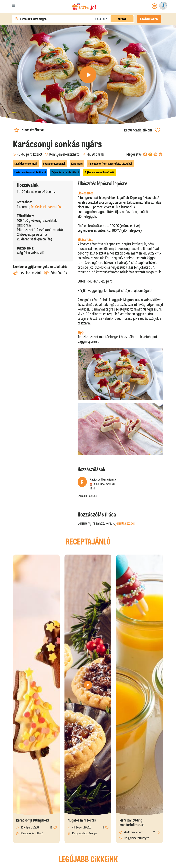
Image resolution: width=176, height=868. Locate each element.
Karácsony (77, 164)
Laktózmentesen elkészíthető (30, 172)
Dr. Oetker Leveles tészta (48, 207)
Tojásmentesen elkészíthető (100, 172)
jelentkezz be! (125, 523)
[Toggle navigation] (14, 6)
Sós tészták (55, 273)
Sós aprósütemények (54, 164)
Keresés (122, 19)
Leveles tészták (27, 273)
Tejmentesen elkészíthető (65, 172)
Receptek (100, 19)
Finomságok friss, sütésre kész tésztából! (110, 164)
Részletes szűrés (149, 19)
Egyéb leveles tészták (26, 164)
